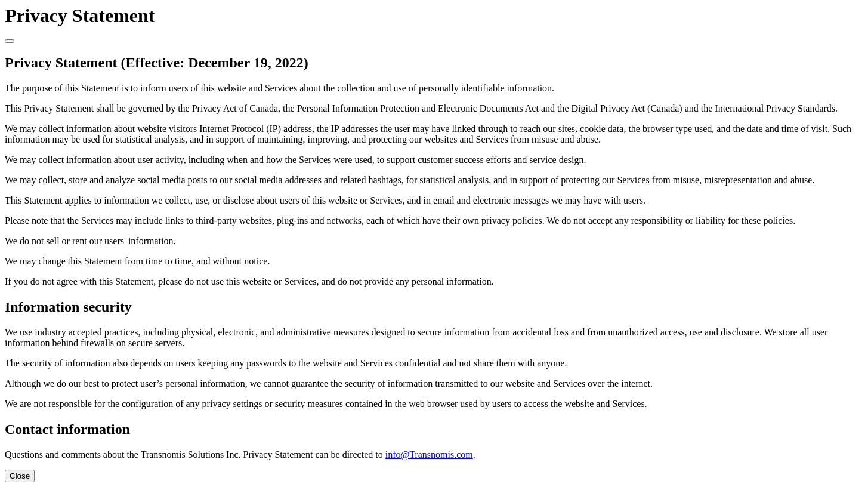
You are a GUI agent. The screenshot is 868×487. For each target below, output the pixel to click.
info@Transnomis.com (429, 454)
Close (20, 476)
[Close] (10, 41)
